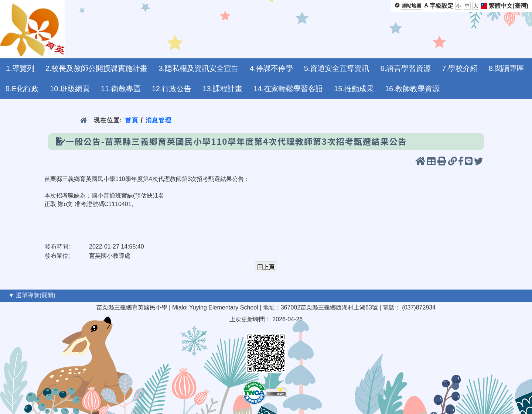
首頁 (132, 120)
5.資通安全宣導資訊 (337, 68)
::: (4, 295)
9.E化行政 (22, 89)
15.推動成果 (354, 89)
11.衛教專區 (121, 89)
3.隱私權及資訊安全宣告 (199, 68)
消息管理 (159, 120)
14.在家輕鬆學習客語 (288, 89)
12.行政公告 (172, 89)
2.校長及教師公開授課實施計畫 (97, 68)
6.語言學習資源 (405, 68)
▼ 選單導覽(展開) (32, 295)
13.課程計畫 (222, 89)
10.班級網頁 (70, 89)
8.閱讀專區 (507, 68)
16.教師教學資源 (412, 89)
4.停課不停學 (271, 68)
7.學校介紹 (460, 68)
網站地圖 (412, 6)
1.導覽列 (20, 68)
